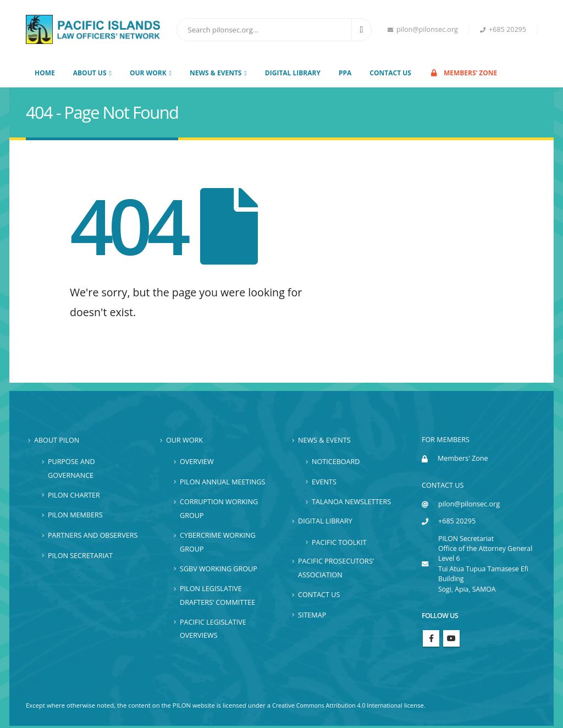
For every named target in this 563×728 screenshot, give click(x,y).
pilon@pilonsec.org (423, 29)
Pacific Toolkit (339, 542)
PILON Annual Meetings (222, 482)
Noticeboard (336, 462)
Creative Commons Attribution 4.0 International (341, 707)
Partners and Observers (93, 535)
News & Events (324, 440)
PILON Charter (74, 495)
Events (324, 482)
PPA (345, 73)
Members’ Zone (463, 73)
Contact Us (390, 73)
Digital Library (293, 73)
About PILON (57, 440)
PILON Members (75, 515)
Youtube (451, 640)
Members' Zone (463, 458)
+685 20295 (503, 29)
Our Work (184, 440)
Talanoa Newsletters (351, 502)
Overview (197, 462)
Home (45, 73)
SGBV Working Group (219, 568)
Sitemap (312, 614)
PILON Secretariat (80, 555)
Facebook (431, 640)
